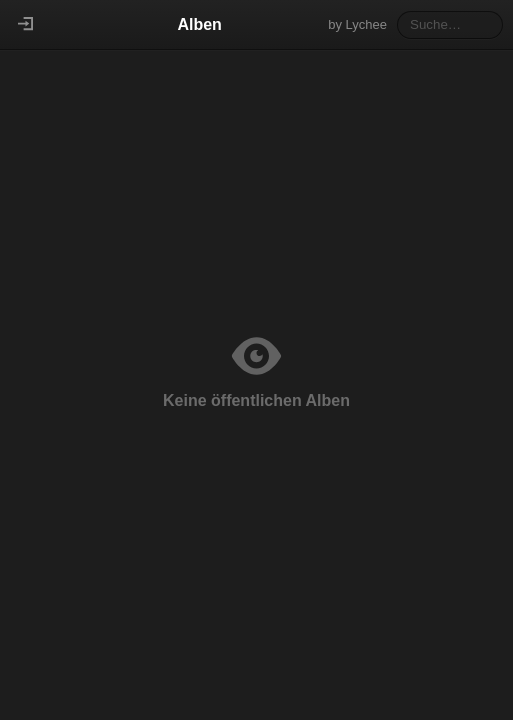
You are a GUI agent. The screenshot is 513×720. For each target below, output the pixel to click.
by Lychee (357, 24)
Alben (199, 24)
